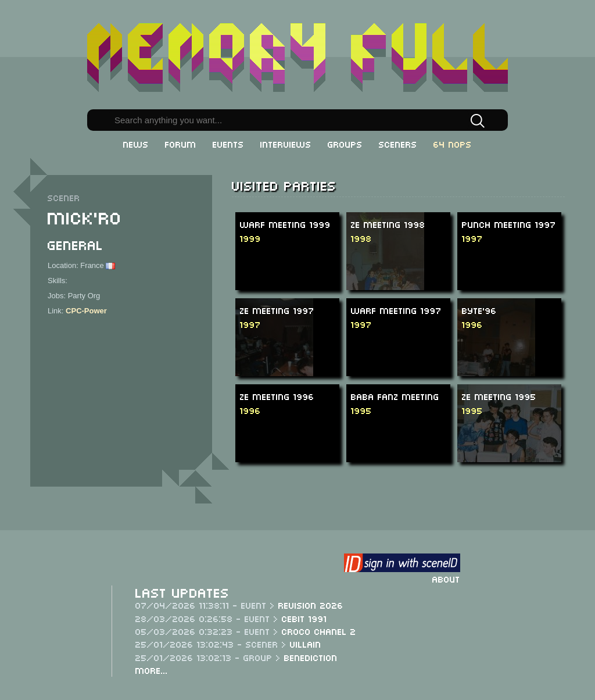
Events (228, 144)
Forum (181, 144)
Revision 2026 (311, 605)
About (446, 578)
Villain (306, 644)
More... (152, 670)
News (136, 144)
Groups (345, 144)
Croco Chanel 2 (319, 631)
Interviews (286, 144)
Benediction (311, 657)
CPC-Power (86, 311)
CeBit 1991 (304, 618)
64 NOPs (453, 144)
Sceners (398, 144)
